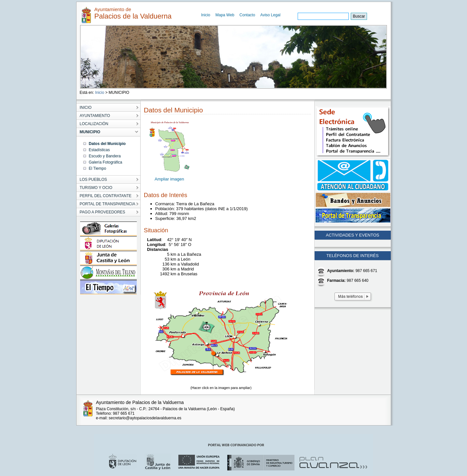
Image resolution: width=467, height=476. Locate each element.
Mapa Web (225, 15)
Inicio (206, 15)
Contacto (247, 15)
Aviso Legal (270, 15)
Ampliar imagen (169, 179)
